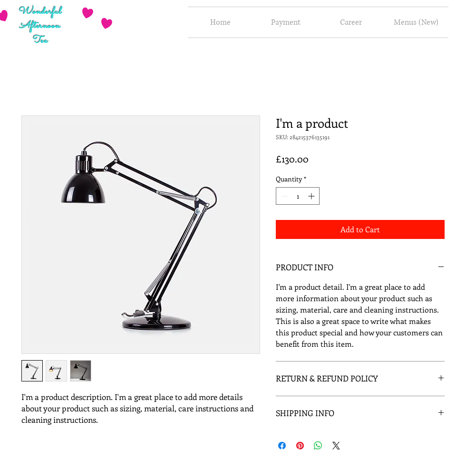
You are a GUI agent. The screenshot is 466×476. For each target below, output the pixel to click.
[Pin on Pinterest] (300, 446)
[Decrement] (283, 196)
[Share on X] (336, 446)
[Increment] (312, 196)
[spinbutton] (298, 196)
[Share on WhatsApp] (318, 446)
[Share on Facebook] (282, 446)
